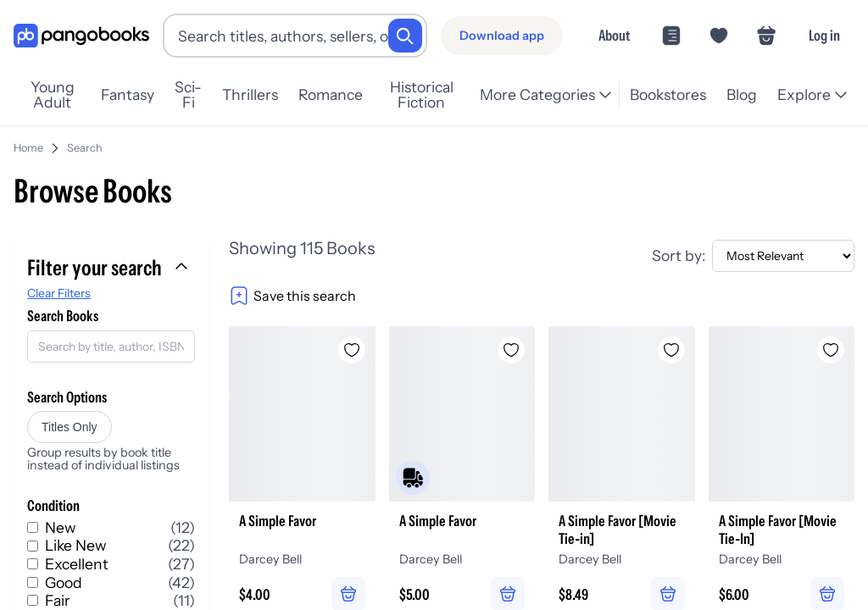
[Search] (405, 36)
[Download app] (502, 36)
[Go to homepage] (81, 36)
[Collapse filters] (183, 261)
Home (28, 141)
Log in (824, 35)
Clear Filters (59, 286)
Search (85, 141)
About (614, 35)
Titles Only (70, 420)
